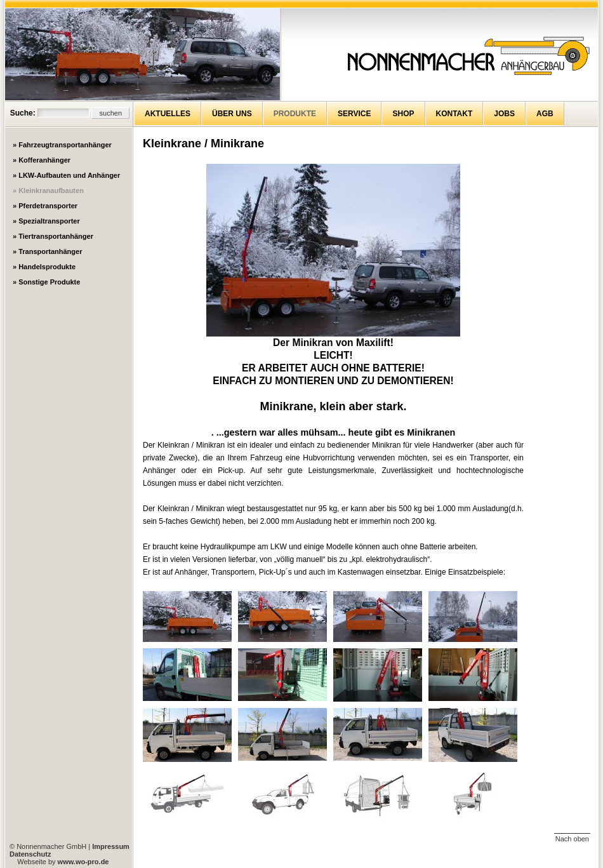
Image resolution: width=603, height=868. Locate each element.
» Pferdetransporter (45, 206)
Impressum (111, 846)
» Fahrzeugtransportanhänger (62, 145)
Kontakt (454, 114)
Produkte (295, 114)
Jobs (504, 114)
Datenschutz (30, 854)
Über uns (232, 114)
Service (354, 114)
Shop (403, 114)
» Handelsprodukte (44, 267)
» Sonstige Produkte (46, 282)
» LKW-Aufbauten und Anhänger (66, 175)
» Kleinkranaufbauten (48, 190)
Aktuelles (168, 114)
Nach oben (572, 839)
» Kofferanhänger (42, 160)
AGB (545, 114)
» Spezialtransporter (46, 221)
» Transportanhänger (47, 251)
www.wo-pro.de (83, 862)
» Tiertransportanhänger (53, 236)
